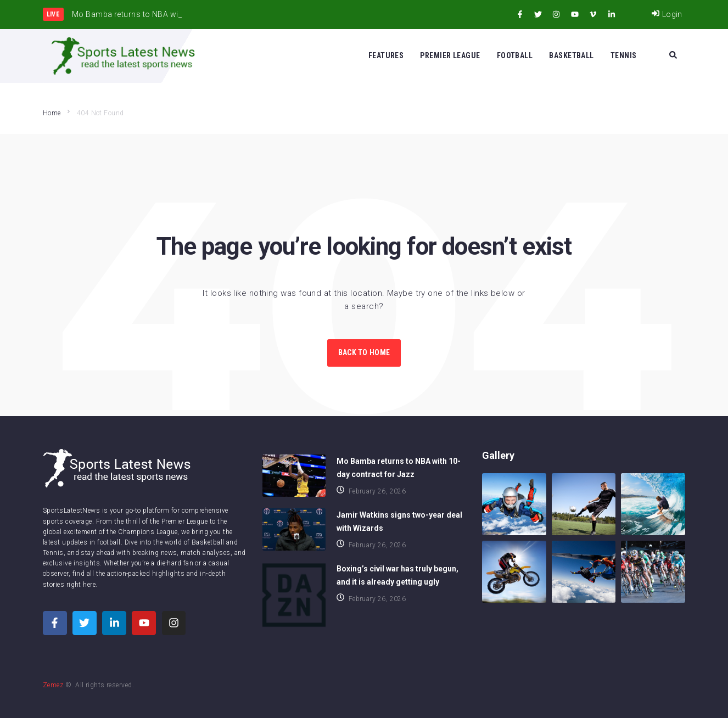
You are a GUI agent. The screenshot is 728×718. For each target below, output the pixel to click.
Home (52, 113)
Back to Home (364, 352)
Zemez (53, 685)
